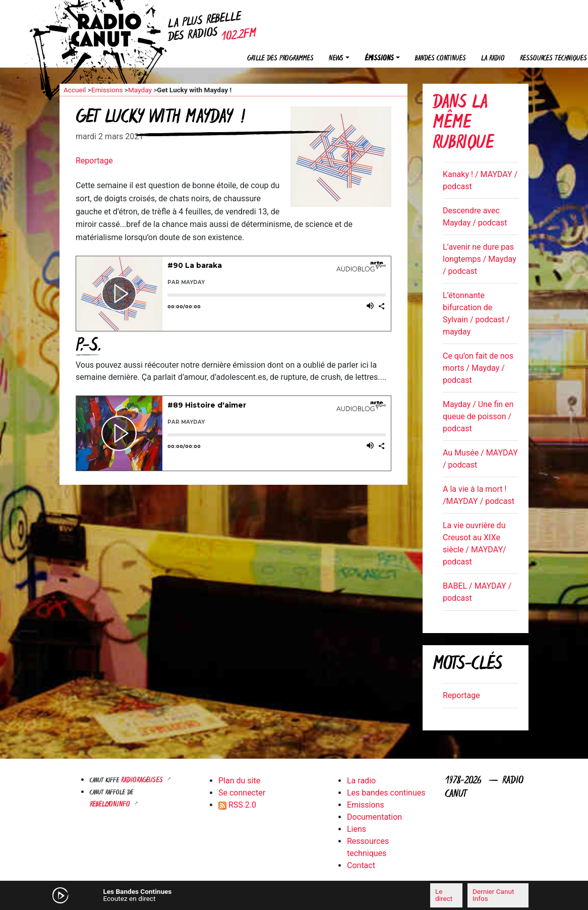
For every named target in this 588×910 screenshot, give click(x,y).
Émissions (379, 59)
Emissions (107, 90)
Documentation (374, 817)
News (336, 59)
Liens (357, 829)
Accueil (75, 90)
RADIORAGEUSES (143, 781)
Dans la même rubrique (463, 124)
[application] (294, 895)
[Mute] (193, 895)
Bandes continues (440, 59)
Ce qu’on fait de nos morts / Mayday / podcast (478, 368)
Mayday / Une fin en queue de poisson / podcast (478, 416)
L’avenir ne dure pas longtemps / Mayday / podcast (480, 259)
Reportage (94, 161)
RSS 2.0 (237, 805)
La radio (493, 59)
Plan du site (239, 781)
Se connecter (242, 793)
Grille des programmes (280, 59)
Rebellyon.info (111, 805)
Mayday (140, 90)
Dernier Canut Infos (493, 895)
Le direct (444, 895)
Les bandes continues (386, 793)
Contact (361, 865)
